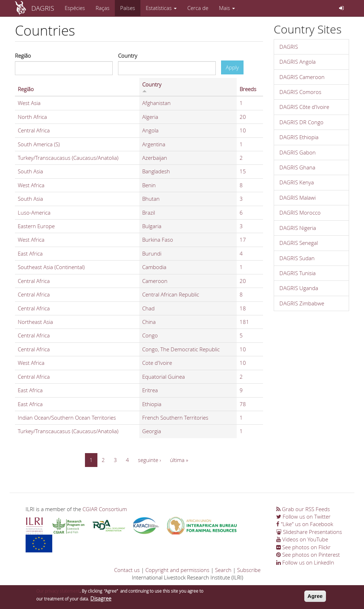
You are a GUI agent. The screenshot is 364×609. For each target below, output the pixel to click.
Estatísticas (161, 8)
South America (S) (39, 144)
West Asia (29, 103)
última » (179, 460)
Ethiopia (152, 404)
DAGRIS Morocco (300, 212)
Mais (227, 8)
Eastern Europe (36, 226)
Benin (149, 185)
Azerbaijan (155, 158)
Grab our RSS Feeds (303, 509)
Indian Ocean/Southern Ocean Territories (67, 418)
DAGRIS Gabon (298, 152)
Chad (148, 308)
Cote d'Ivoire (157, 363)
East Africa (30, 253)
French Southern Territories (175, 418)
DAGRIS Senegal (299, 243)
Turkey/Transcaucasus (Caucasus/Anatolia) (68, 158)
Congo (150, 335)
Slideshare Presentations (309, 532)
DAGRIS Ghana (297, 167)
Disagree (101, 600)
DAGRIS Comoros (300, 92)
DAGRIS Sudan (297, 258)
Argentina (154, 144)
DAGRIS (43, 8)
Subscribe (249, 570)
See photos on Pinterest (308, 555)
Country (128, 56)
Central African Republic (171, 294)
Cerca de (198, 8)
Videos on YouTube (302, 539)
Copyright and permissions (177, 570)
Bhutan (151, 199)
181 (244, 322)
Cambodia (154, 267)
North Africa (32, 117)
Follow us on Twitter (303, 516)
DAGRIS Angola (298, 62)
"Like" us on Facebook (305, 524)
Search (223, 570)
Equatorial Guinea (164, 377)
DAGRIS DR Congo (301, 122)
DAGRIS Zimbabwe (302, 303)
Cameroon (155, 281)
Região (23, 56)
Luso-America (34, 212)
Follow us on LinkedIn (305, 562)
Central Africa (34, 130)
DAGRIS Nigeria (298, 228)
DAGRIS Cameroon (302, 77)
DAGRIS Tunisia (298, 273)
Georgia (152, 431)
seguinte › (149, 460)
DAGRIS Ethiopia (299, 137)
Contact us (127, 570)
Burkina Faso (158, 240)
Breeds (248, 89)
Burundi (152, 253)
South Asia (30, 171)
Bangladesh (156, 171)
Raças (103, 8)
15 (243, 171)
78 (243, 404)
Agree (315, 598)
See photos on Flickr (303, 547)
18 (243, 308)
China (149, 322)
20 (243, 117)
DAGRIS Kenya (297, 182)
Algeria (150, 117)
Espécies (75, 8)
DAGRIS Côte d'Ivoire (304, 107)
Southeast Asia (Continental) (51, 267)
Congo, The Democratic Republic (181, 349)
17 (243, 240)
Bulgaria (152, 226)
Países (128, 8)
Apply (232, 67)
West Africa (31, 185)
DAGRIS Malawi (298, 198)
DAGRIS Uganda (299, 288)
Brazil (149, 212)
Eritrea (150, 390)
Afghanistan (156, 103)
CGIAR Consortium (105, 509)
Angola (150, 130)
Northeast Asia (35, 322)
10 (243, 130)
